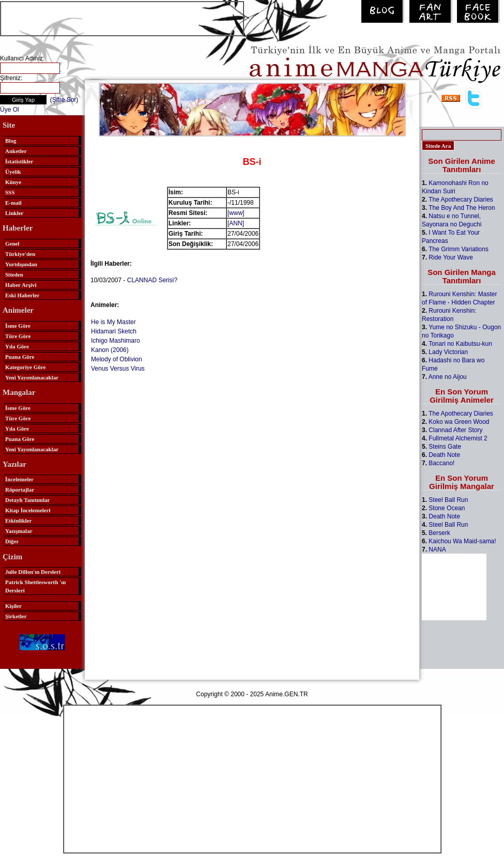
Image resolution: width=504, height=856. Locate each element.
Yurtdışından (21, 264)
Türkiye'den (20, 254)
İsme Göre (18, 326)
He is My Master (113, 322)
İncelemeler (19, 479)
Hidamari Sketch (114, 331)
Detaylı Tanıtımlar (27, 500)
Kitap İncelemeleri (28, 510)
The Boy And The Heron (462, 208)
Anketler (16, 151)
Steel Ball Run (448, 500)
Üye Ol (10, 110)
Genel (12, 243)
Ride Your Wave (451, 257)
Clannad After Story (455, 430)
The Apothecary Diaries (461, 200)
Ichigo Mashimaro (116, 341)
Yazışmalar (19, 531)
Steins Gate (445, 447)
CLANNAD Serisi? (152, 280)
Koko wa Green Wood (459, 422)
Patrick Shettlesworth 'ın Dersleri (35, 586)
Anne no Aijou (448, 377)
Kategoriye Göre (25, 367)
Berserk (439, 533)
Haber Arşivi (21, 285)
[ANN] (236, 223)
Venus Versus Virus (118, 369)
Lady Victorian (448, 352)
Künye (13, 182)
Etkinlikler (18, 521)
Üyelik (13, 172)
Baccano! (441, 463)
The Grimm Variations (459, 249)
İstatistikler (19, 161)
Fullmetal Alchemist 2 (458, 438)
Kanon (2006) (110, 350)
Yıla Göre (17, 346)
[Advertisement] (122, 18)
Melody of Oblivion (117, 359)
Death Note (444, 455)
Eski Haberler (22, 295)
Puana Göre (20, 357)
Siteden (14, 274)
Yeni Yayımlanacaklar (32, 377)
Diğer (12, 541)
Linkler (14, 213)
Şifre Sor (64, 100)
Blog (11, 141)
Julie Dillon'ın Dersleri (33, 572)
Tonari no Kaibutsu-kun (460, 344)
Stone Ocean (447, 508)
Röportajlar (20, 490)
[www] (236, 213)
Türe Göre (18, 336)
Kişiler (13, 606)
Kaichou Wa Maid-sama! (462, 541)
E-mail (13, 203)
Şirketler (16, 616)
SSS (10, 192)
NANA (437, 549)
